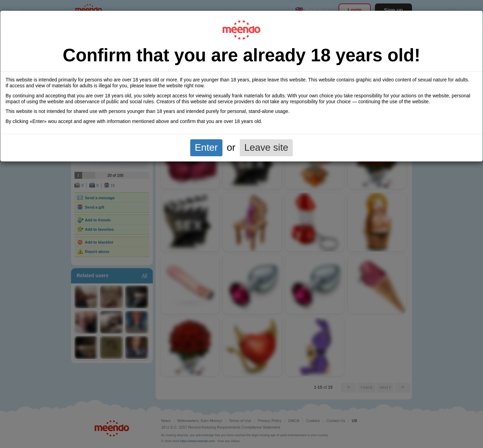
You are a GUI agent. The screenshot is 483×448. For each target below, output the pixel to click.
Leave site (266, 147)
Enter (206, 147)
